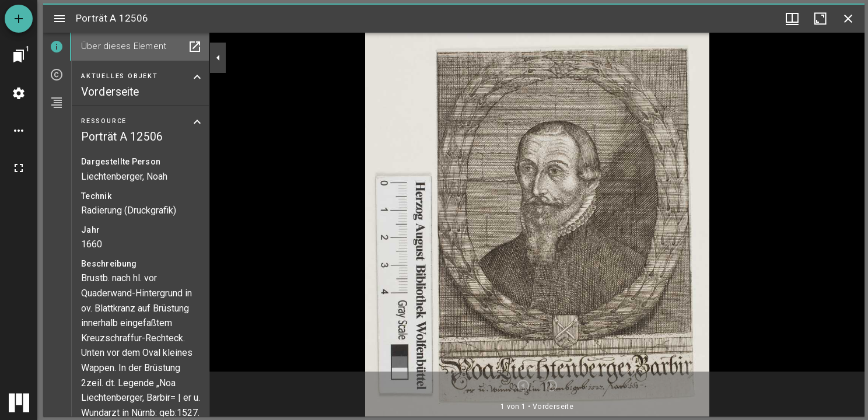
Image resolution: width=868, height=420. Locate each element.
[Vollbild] (19, 168)
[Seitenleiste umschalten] (60, 19)
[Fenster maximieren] (820, 19)
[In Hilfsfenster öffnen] (195, 47)
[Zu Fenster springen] (19, 56)
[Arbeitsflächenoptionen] (19, 131)
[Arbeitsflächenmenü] (19, 93)
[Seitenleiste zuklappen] (218, 58)
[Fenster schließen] (848, 19)
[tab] (57, 47)
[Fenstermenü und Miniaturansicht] (792, 19)
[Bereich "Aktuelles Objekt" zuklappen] (197, 77)
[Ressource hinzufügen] (19, 19)
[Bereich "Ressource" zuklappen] (197, 122)
